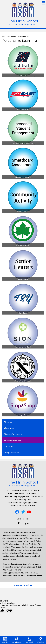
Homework (29, 640)
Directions (41, 640)
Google (26, 519)
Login (23, 523)
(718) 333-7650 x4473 (29, 493)
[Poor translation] (9, 611)
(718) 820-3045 (37, 496)
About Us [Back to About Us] (6, 36)
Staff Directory (17, 640)
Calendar (5, 640)
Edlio (19, 519)
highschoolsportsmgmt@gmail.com (23, 502)
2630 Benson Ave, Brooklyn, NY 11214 (23, 490)
